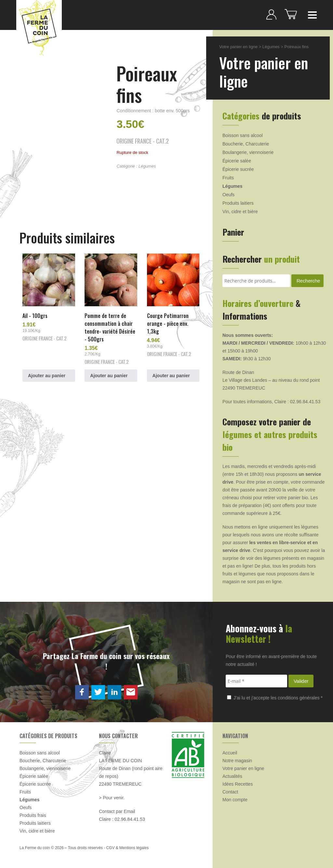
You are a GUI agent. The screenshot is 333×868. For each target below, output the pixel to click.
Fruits (228, 178)
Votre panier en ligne (238, 47)
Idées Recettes (238, 784)
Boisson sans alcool (243, 135)
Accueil (230, 753)
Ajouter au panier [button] (47, 376)
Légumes (147, 166)
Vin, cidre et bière (240, 212)
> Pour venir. (112, 798)
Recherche (308, 281)
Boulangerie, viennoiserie (248, 152)
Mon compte (235, 800)
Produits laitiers (238, 203)
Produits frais (33, 815)
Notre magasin (237, 761)
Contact (230, 792)
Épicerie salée (237, 161)
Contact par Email (117, 811)
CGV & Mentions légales (127, 848)
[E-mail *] (256, 681)
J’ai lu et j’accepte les (275, 698)
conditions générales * (300, 698)
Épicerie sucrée (238, 169)
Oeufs (228, 195)
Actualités (232, 776)
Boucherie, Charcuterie (246, 144)
